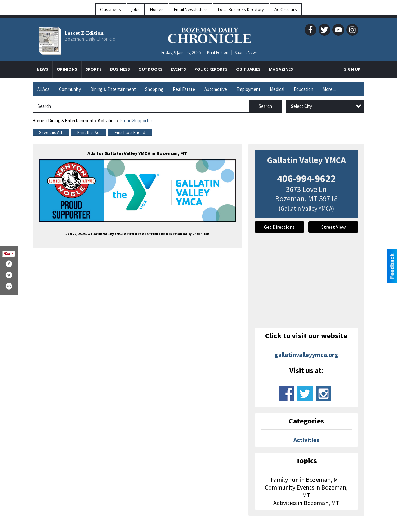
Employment (248, 89)
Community (70, 89)
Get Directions (279, 227)
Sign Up (352, 69)
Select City (301, 106)
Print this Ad (88, 132)
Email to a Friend (130, 132)
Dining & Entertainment (113, 89)
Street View (333, 227)
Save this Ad (51, 132)
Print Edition (218, 53)
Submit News (246, 53)
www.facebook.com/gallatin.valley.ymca (286, 394)
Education (303, 89)
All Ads (43, 89)
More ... (329, 89)
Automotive (216, 89)
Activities (107, 121)
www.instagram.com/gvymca (323, 394)
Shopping (154, 89)
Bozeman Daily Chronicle (90, 39)
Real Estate (184, 89)
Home (38, 121)
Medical (277, 89)
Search (265, 106)
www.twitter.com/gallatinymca (305, 394)
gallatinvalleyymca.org (306, 355)
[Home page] (210, 34)
